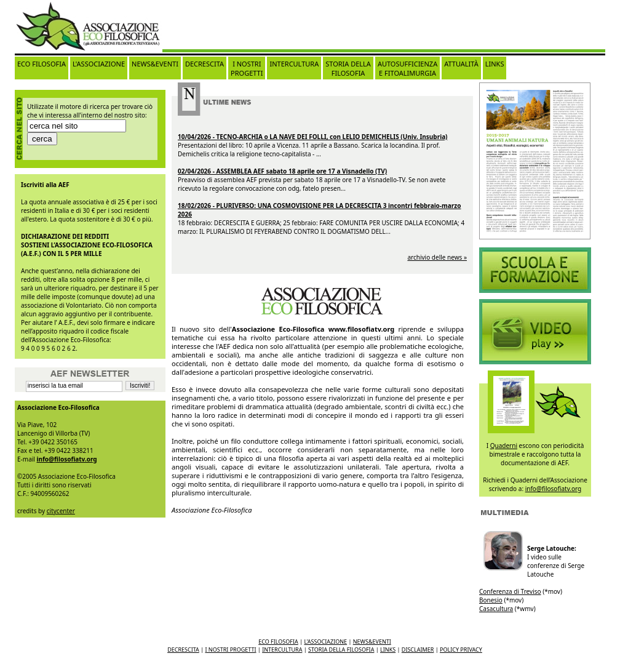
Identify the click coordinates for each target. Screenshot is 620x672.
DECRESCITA (205, 64)
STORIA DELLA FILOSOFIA (348, 68)
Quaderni (504, 446)
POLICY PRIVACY (461, 650)
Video (535, 270)
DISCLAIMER (418, 650)
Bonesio (491, 600)
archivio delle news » (437, 257)
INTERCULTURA (294, 64)
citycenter (61, 511)
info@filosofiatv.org (67, 459)
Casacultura (496, 609)
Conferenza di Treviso (510, 591)
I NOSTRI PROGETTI (247, 68)
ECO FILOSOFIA (42, 64)
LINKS (495, 64)
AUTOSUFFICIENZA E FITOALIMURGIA (407, 68)
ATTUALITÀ (461, 64)
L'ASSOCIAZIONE (99, 64)
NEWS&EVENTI (155, 64)
